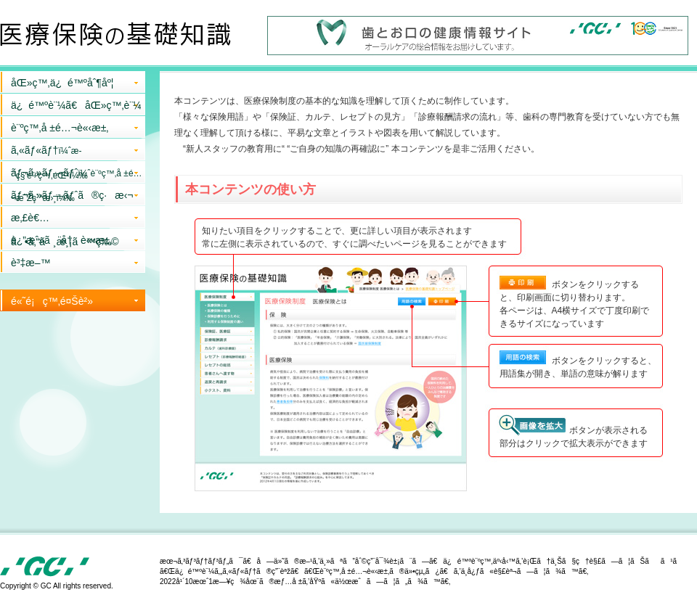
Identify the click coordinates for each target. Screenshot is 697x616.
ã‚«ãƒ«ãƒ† (49, 152)
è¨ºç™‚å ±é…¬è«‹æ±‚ (60, 128)
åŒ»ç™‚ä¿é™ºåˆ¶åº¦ (62, 83)
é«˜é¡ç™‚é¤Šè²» (52, 301)
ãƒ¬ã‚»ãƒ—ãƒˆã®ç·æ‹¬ (72, 195)
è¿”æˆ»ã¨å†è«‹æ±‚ (61, 240)
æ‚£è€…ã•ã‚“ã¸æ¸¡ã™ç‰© (65, 220)
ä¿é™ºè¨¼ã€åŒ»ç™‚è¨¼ (76, 105)
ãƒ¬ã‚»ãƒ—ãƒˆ (77, 175)
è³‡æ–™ (30, 263)
